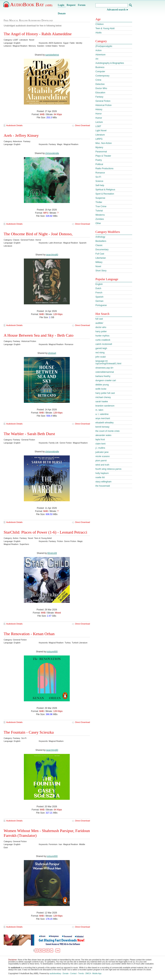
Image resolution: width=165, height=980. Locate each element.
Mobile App (97, 973)
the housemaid (103, 486)
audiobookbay (55, 973)
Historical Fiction (104, 105)
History (99, 109)
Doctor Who (101, 88)
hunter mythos (102, 336)
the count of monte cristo (107, 431)
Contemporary (102, 76)
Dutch (98, 288)
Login (61, 5)
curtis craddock (103, 340)
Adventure (100, 55)
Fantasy (99, 97)
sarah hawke (102, 402)
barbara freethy (103, 376)
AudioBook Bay (31, 4)
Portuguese (101, 305)
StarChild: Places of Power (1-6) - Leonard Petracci (45, 532)
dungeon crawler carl (106, 380)
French (99, 293)
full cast (99, 319)
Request (71, 5)
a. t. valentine (102, 414)
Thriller (99, 202)
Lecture (99, 122)
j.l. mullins (100, 448)
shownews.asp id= (104, 368)
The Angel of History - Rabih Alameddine (38, 34)
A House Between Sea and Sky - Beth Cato (39, 335)
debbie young (102, 385)
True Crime (101, 206)
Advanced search (116, 10)
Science (99, 181)
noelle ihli (100, 477)
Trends (81, 973)
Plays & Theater (103, 156)
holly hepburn (102, 473)
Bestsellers (101, 241)
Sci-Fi (98, 177)
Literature (100, 135)
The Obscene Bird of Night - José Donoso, (38, 234)
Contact (73, 973)
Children (100, 24)
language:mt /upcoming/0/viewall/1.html (108, 362)
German (99, 301)
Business (100, 67)
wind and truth (102, 465)
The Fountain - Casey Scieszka (29, 732)
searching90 (52, 255)
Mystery (99, 147)
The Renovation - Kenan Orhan (29, 634)
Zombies (100, 219)
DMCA (88, 973)
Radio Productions (104, 168)
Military (99, 262)
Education (100, 93)
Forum (82, 5)
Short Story (101, 271)
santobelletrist (52, 55)
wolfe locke (101, 389)
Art (97, 59)
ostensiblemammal (105, 372)
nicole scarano (103, 456)
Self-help (100, 185)
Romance (100, 173)
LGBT (98, 126)
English (99, 284)
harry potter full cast (105, 393)
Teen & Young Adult (105, 28)
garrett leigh (101, 348)
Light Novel (101, 131)
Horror (99, 114)
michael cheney (103, 397)
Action (98, 50)
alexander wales (103, 435)
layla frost (100, 439)
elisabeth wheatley (105, 423)
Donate (62, 13)
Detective (100, 84)
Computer (100, 72)
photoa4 (52, 353)
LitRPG (99, 139)
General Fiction (103, 101)
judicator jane (102, 452)
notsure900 (52, 652)
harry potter (101, 331)
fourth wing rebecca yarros (108, 469)
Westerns (100, 215)
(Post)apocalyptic (104, 46)
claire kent (100, 444)
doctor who (101, 327)
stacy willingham (103, 482)
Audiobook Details (14, 125)
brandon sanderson (105, 406)
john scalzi (101, 357)
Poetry (99, 160)
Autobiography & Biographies (110, 63)
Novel (98, 266)
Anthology (100, 237)
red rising (100, 353)
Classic (99, 245)
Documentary (102, 250)
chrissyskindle (52, 153)
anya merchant (103, 418)
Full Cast (100, 254)
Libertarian (101, 258)
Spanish (99, 297)
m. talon (99, 410)
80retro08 (52, 553)
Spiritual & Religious (105, 190)
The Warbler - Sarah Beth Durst (29, 434)
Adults (98, 33)
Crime (98, 80)
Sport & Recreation (105, 194)
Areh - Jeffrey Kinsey (21, 135)
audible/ (99, 323)
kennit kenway (102, 427)
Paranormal (101, 152)
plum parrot (101, 461)
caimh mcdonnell (104, 344)
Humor (99, 118)
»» (58, 950)
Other (98, 223)
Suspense (100, 198)
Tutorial (99, 211)
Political (99, 164)
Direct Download (82, 125)
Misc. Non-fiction (104, 143)
